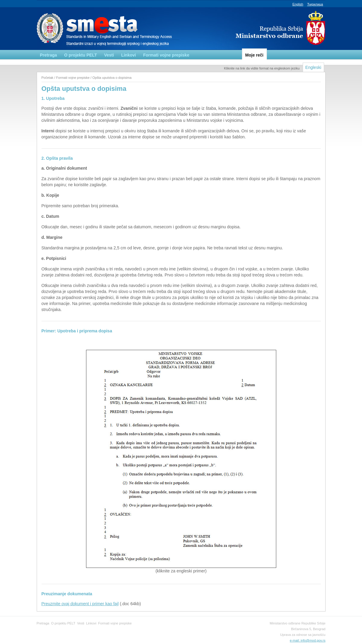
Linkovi (129, 55)
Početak (48, 78)
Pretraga (49, 55)
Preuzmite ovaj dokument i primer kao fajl (80, 604)
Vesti (109, 55)
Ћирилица (315, 4)
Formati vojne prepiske (166, 55)
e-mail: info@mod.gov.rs (308, 640)
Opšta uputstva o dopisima (112, 78)
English (298, 4)
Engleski (313, 67)
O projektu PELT (80, 55)
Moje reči (254, 55)
